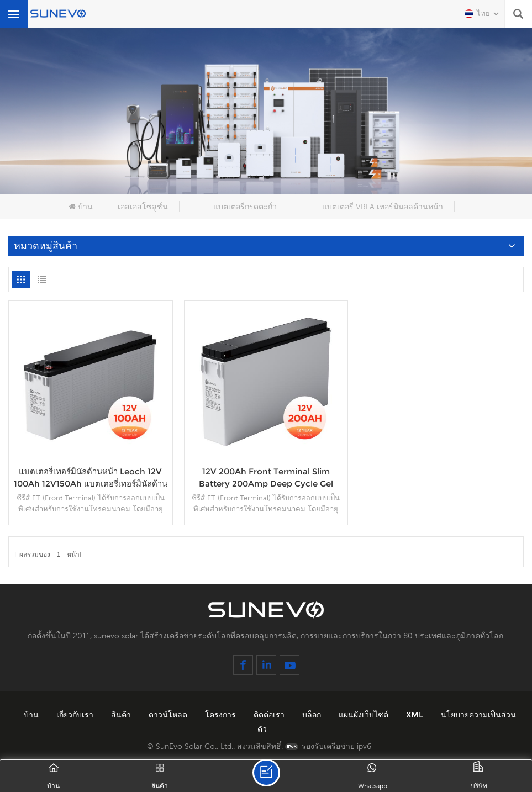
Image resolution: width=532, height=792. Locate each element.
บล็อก (313, 715)
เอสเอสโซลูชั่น (143, 207)
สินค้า (122, 715)
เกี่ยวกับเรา (76, 715)
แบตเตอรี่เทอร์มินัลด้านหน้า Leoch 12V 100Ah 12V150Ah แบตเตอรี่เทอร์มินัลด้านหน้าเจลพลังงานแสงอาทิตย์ (91, 478)
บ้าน (81, 207)
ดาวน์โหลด (169, 715)
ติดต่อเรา (270, 715)
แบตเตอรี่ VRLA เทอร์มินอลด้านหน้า (383, 207)
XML (416, 715)
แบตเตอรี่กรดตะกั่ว (245, 207)
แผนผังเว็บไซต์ (365, 715)
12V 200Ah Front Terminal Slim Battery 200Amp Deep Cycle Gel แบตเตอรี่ (266, 478)
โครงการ (222, 715)
